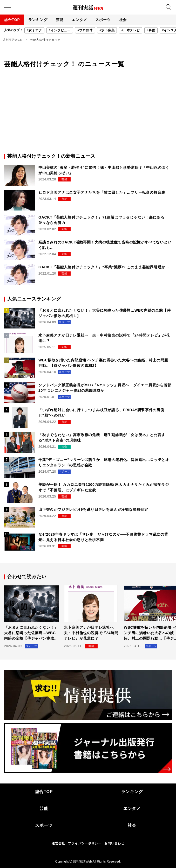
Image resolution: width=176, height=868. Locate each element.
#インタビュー (60, 30)
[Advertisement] (88, 114)
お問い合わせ (114, 843)
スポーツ (103, 20)
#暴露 (151, 30)
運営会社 (58, 843)
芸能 (60, 20)
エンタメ (79, 20)
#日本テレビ (130, 30)
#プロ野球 (85, 30)
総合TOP (12, 20)
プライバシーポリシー (85, 843)
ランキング (38, 20)
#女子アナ (34, 30)
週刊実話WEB (12, 40)
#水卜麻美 (107, 30)
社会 (123, 20)
